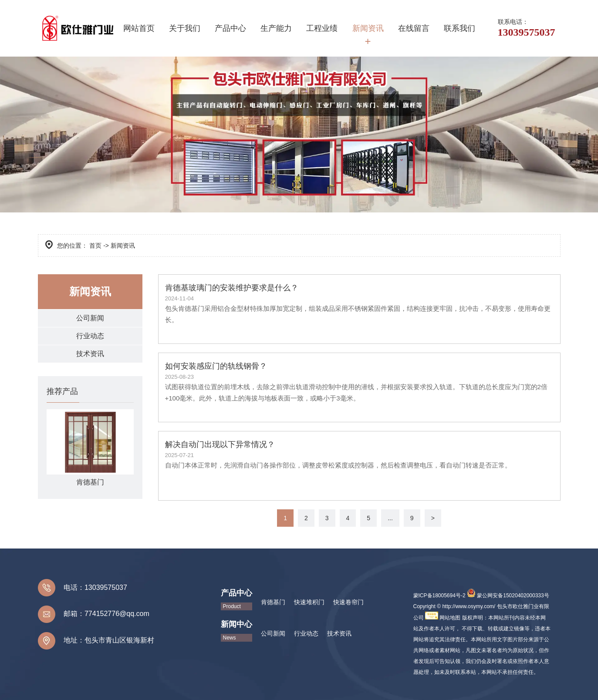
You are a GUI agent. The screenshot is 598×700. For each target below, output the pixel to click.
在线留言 (414, 28)
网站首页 (139, 28)
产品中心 (230, 28)
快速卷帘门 (348, 602)
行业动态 (90, 336)
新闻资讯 (368, 28)
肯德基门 (273, 602)
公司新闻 (90, 318)
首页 (95, 246)
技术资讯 (90, 354)
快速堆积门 (309, 602)
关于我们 (185, 28)
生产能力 (276, 28)
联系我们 (459, 28)
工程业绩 (322, 28)
